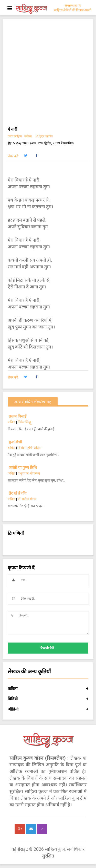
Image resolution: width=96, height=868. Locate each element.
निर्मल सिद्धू (24, 422)
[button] (25, 156)
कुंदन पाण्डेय (44, 136)
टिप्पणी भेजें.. (48, 648)
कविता (28, 136)
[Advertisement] (48, 75)
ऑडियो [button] (48, 709)
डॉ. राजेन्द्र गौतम (27, 499)
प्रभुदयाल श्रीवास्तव (29, 473)
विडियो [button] (48, 699)
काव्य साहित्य (15, 136)
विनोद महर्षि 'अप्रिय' (30, 448)
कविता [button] (48, 689)
